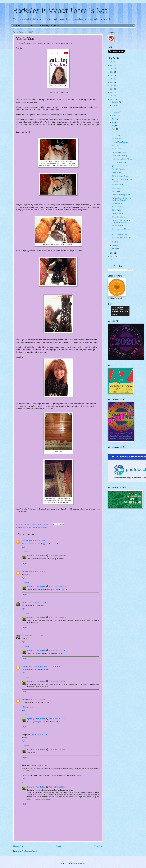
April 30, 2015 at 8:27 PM (57, 719)
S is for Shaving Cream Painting (122, 159)
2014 (112, 253)
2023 (112, 72)
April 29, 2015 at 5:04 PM (52, 666)
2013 (112, 256)
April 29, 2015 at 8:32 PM (39, 735)
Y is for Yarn (116, 135)
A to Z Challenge (26, 528)
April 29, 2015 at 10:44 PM (58, 586)
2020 (112, 82)
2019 (112, 86)
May (114, 126)
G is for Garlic (116, 210)
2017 (112, 92)
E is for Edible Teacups (119, 217)
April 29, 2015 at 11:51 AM (38, 572)
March (114, 242)
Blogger (83, 863)
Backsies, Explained (49, 26)
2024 (112, 69)
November (116, 105)
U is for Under (116, 149)
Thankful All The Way (119, 152)
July (114, 119)
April (114, 129)
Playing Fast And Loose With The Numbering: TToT (121, 221)
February (115, 245)
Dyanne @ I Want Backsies (36, 556)
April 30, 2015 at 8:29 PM (57, 787)
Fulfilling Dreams (27, 707)
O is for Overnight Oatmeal (120, 176)
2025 (112, 65)
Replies (26, 552)
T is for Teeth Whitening (119, 156)
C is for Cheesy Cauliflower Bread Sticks (120, 230)
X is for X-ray (116, 139)
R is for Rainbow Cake (119, 162)
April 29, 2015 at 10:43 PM (58, 556)
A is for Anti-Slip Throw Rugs (121, 238)
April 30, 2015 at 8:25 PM (57, 650)
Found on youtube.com (58, 92)
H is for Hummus (117, 207)
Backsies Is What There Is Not (60, 11)
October (115, 109)
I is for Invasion (117, 203)
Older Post (99, 846)
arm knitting (37, 528)
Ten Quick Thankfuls (118, 169)
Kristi (24, 636)
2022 (112, 76)
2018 (112, 89)
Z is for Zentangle (117, 132)
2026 (112, 62)
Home (19, 26)
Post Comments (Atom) (29, 851)
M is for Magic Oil (118, 185)
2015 (112, 99)
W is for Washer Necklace (120, 142)
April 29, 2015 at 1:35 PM (35, 636)
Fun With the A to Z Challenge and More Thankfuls (121, 199)
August (115, 116)
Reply (24, 547)
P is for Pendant (117, 173)
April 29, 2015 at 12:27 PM (37, 602)
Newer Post (18, 846)
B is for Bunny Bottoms (119, 234)
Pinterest (44, 528)
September (116, 112)
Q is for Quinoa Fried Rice (120, 166)
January (115, 249)
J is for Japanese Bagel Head (121, 195)
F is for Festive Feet (118, 214)
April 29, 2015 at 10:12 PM (39, 766)
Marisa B (25, 602)
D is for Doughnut (117, 226)
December (115, 102)
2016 (112, 96)
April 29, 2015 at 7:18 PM (37, 699)
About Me (31, 26)
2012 (112, 260)
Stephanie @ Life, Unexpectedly (32, 666)
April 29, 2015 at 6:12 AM (37, 541)
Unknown (25, 541)
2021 (112, 79)
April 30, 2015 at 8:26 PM (57, 681)
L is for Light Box (117, 188)
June (114, 122)
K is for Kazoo (116, 191)
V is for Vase (116, 146)
